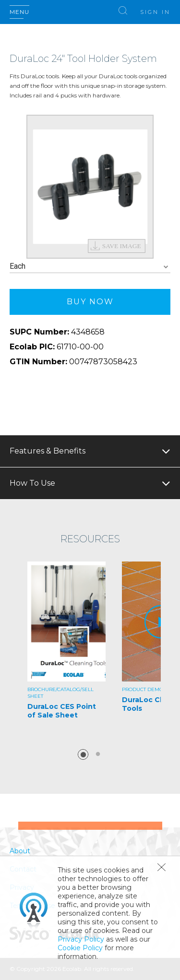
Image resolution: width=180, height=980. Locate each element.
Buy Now (90, 302)
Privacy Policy (81, 939)
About (20, 851)
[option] (90, 187)
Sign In (155, 12)
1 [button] (83, 754)
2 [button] (98, 754)
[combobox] (90, 267)
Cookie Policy (80, 948)
